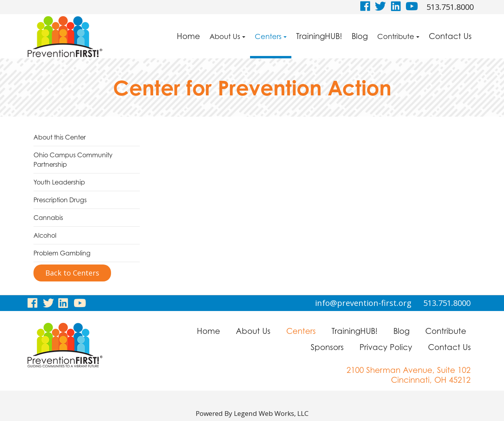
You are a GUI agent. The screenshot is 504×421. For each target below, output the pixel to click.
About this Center (60, 137)
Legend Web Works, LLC (273, 413)
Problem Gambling (62, 253)
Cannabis (48, 218)
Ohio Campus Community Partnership (73, 160)
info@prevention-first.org (363, 303)
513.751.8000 (450, 7)
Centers (271, 36)
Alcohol (45, 235)
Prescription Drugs (60, 200)
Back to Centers (72, 273)
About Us (227, 36)
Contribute (398, 36)
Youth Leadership (59, 182)
